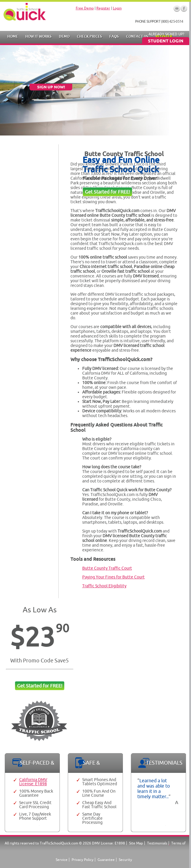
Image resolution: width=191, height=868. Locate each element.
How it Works (38, 36)
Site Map (136, 843)
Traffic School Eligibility (104, 586)
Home (13, 36)
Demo (64, 36)
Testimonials (157, 843)
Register (103, 8)
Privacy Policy (83, 860)
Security (125, 860)
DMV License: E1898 (108, 843)
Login (117, 8)
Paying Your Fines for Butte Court (113, 577)
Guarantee (106, 860)
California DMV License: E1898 (33, 782)
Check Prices (89, 36)
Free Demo (85, 8)
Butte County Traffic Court (107, 568)
